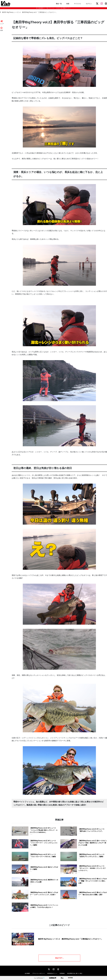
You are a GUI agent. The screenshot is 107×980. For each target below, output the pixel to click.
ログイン (89, 4)
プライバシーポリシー (39, 973)
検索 (68, 4)
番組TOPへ (59, 958)
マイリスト (78, 4)
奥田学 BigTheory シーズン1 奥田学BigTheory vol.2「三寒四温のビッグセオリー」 (29, 12)
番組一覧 (59, 4)
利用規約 (62, 973)
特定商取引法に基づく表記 (75, 973)
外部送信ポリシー (52, 973)
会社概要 (27, 973)
